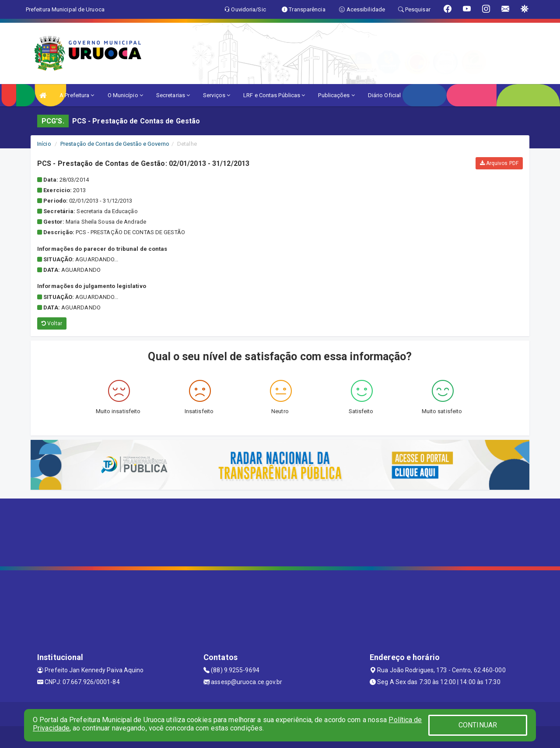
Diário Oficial (384, 95)
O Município (125, 95)
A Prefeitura (77, 95)
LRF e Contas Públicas (274, 95)
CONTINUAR (478, 725)
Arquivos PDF (499, 163)
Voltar (52, 323)
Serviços (217, 95)
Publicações (336, 95)
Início (44, 144)
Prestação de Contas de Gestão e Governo (115, 144)
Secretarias (173, 95)
